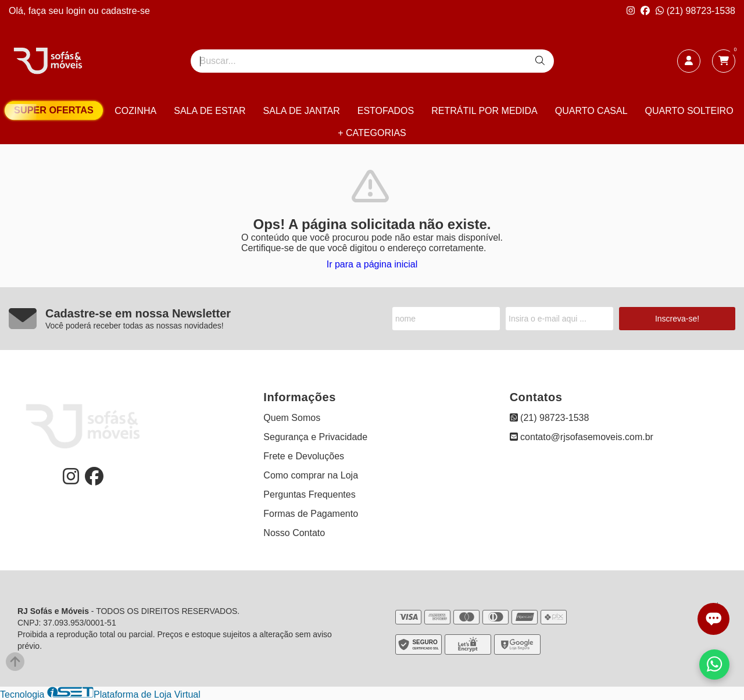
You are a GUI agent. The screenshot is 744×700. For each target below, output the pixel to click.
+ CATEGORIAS (372, 133)
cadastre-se (126, 11)
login (77, 11)
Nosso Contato (294, 533)
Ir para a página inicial (372, 264)
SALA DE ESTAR (210, 111)
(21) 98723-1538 (695, 11)
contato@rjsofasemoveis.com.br (582, 437)
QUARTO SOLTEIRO (689, 111)
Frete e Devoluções (304, 456)
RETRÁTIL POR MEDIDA (484, 111)
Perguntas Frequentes (309, 494)
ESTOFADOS (386, 111)
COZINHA (135, 111)
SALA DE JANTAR (302, 111)
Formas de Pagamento (311, 514)
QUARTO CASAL (591, 111)
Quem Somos (292, 418)
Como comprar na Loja (311, 475)
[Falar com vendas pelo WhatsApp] (714, 665)
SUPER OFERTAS (54, 110)
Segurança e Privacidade (315, 437)
